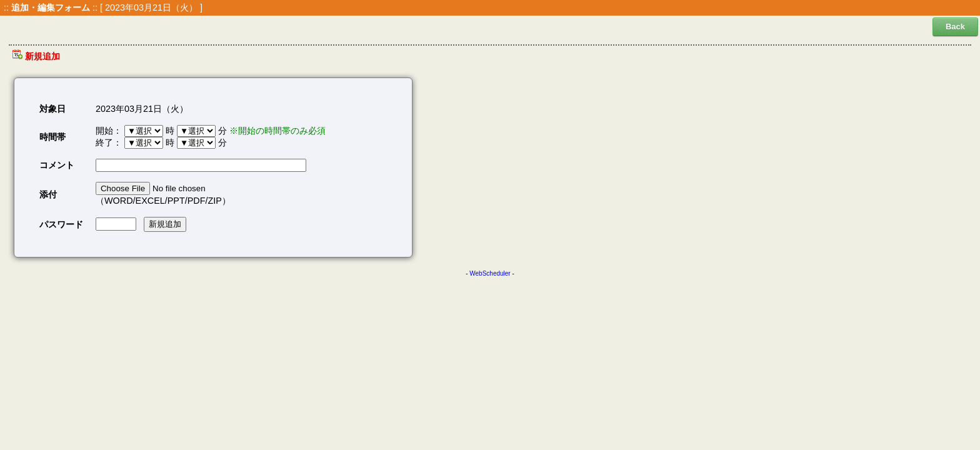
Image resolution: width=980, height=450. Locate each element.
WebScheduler (490, 273)
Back (955, 27)
